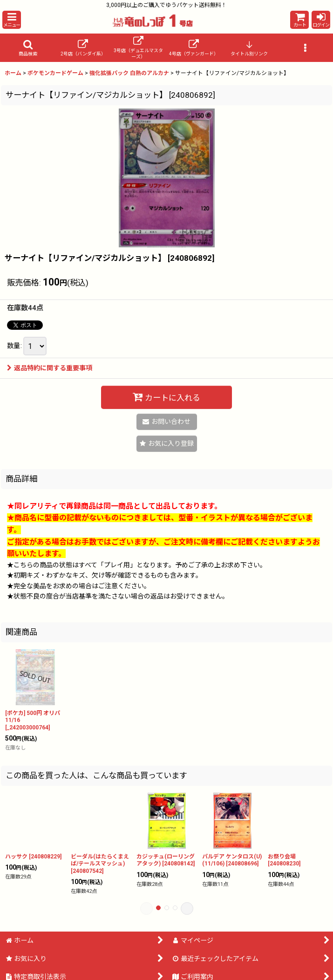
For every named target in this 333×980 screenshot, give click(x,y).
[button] (12, 20)
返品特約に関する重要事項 (50, 368)
